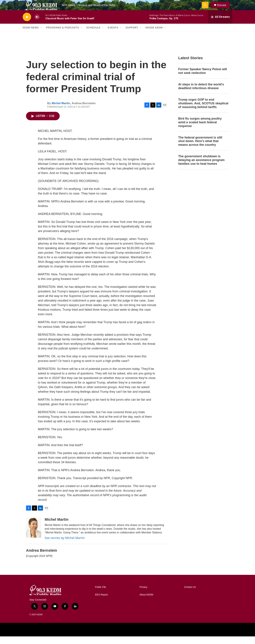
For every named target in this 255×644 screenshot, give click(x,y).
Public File (101, 595)
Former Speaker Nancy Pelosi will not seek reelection (203, 79)
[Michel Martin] (34, 535)
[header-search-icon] (207, 9)
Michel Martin (61, 111)
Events (113, 35)
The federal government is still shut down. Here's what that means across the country (200, 149)
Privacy (143, 595)
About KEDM (146, 602)
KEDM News (31, 35)
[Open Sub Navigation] (41, 35)
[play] (27, 25)
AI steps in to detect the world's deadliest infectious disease (201, 94)
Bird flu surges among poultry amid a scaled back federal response (200, 130)
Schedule (93, 35)
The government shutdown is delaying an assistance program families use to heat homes (201, 168)
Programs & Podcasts (62, 35)
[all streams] (220, 25)
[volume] (37, 25)
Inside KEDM (154, 35)
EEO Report (101, 602)
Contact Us (190, 595)
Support (132, 35)
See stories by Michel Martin (65, 545)
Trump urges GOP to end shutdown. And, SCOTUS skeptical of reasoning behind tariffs (203, 111)
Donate (224, 9)
